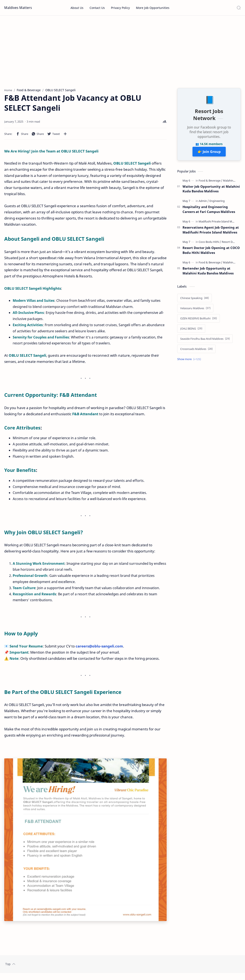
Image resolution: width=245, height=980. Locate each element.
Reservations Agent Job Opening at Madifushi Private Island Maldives (211, 231)
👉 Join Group (209, 153)
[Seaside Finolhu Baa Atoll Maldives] (205, 340)
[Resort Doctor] (230, 243)
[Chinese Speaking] (194, 300)
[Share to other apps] (65, 136)
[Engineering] (217, 203)
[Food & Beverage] (210, 182)
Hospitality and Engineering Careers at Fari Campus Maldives (209, 211)
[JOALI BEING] (191, 330)
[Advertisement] (122, 52)
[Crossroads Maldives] (196, 351)
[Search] (239, 8)
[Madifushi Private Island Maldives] (221, 223)
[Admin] (204, 203)
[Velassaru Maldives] (195, 310)
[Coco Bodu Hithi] (210, 243)
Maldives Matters (18, 8)
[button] (22, 136)
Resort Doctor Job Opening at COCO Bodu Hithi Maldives (211, 252)
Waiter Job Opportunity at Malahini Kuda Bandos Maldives (211, 191)
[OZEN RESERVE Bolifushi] (199, 320)
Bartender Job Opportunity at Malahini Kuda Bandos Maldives (208, 272)
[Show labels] (190, 361)
